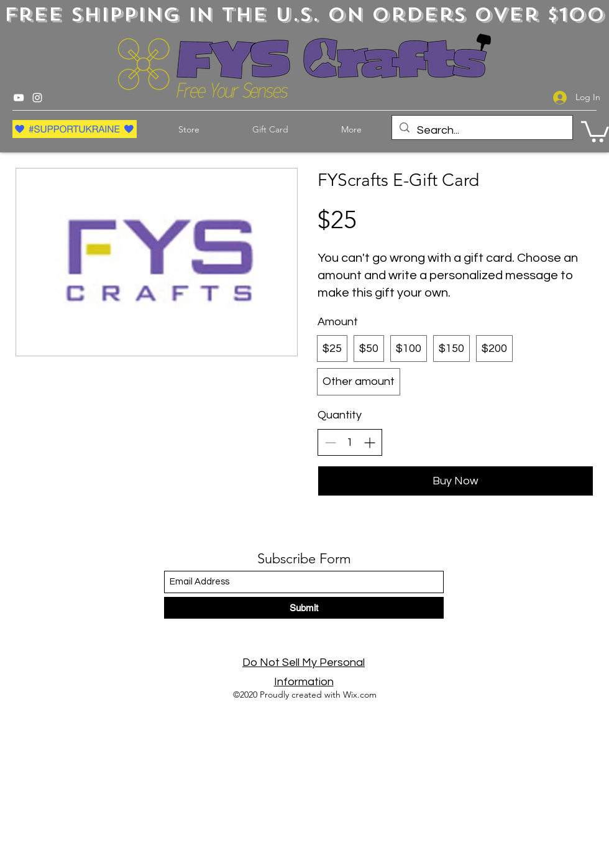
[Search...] (482, 131)
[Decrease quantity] (330, 442)
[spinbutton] (350, 442)
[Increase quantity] (369, 442)
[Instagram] (37, 98)
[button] (189, 129)
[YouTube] (19, 98)
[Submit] (304, 608)
